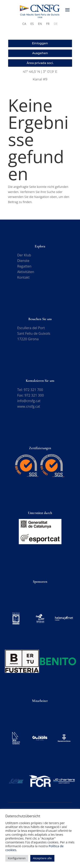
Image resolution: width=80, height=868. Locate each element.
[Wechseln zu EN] (40, 24)
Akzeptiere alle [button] (42, 858)
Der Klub (24, 255)
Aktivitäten (26, 272)
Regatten (24, 266)
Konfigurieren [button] (17, 858)
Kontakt (23, 277)
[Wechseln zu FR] (48, 24)
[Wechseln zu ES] (32, 24)
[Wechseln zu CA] (24, 24)
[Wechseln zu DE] (56, 24)
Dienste (23, 261)
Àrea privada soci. (40, 63)
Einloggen (40, 43)
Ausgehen (40, 53)
